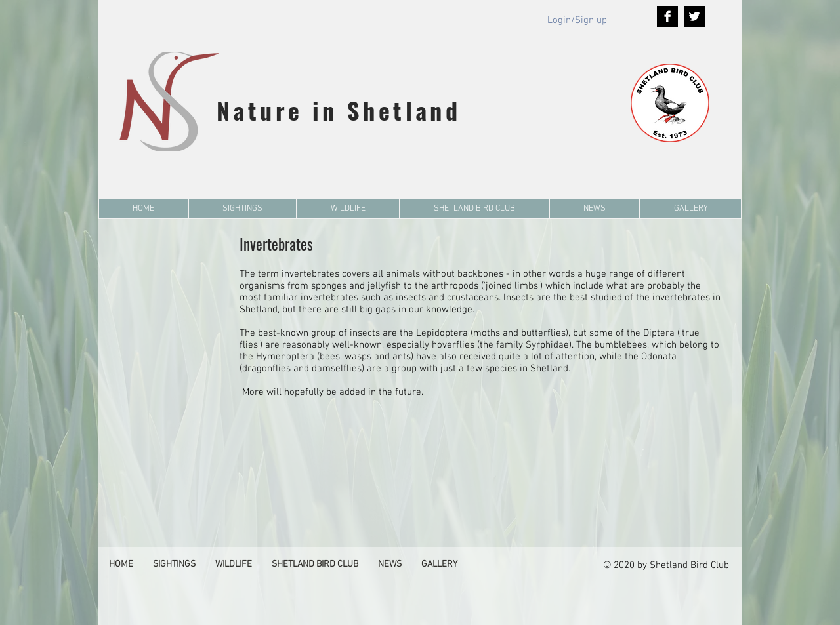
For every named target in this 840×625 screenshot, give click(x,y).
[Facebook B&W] (667, 16)
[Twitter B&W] (694, 16)
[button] (242, 209)
